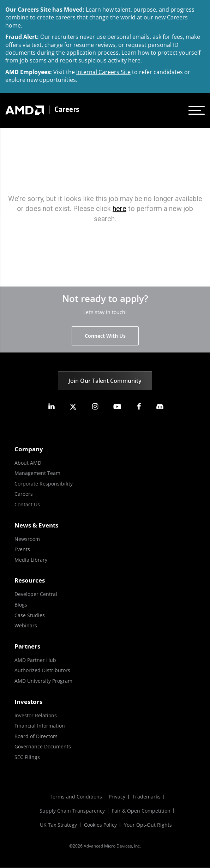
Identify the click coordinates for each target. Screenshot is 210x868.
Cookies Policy (100, 825)
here (134, 60)
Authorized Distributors (42, 670)
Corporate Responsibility (44, 484)
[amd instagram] (95, 407)
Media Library (31, 560)
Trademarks (146, 797)
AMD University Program (43, 681)
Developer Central (36, 594)
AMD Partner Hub (35, 660)
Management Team (37, 473)
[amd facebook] (139, 407)
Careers (67, 110)
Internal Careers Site (103, 72)
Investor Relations (36, 715)
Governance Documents (43, 746)
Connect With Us (105, 336)
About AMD (28, 463)
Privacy (117, 797)
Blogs (21, 605)
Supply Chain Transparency (72, 811)
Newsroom (27, 539)
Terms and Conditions (76, 797)
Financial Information (40, 726)
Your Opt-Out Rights (148, 825)
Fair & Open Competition (141, 811)
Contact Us (27, 504)
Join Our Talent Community (105, 381)
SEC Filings (27, 757)
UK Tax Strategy (58, 825)
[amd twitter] (73, 407)
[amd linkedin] (51, 407)
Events (22, 549)
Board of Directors (36, 736)
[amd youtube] (117, 407)
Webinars (26, 625)
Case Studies (30, 615)
